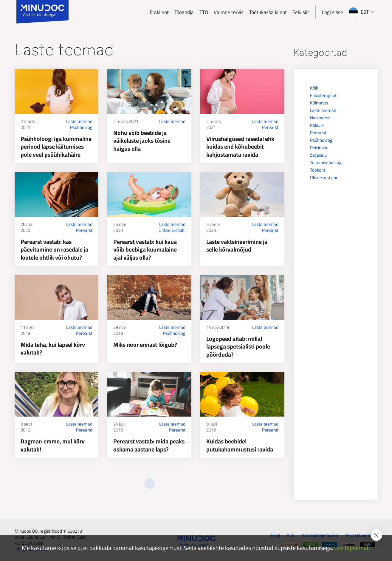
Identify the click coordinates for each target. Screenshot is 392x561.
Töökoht (318, 170)
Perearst (270, 127)
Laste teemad (79, 121)
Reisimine (319, 148)
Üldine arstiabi (172, 230)
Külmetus (319, 103)
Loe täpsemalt (352, 548)
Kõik (314, 88)
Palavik (317, 125)
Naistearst (320, 118)
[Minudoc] (42, 12)
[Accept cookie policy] (376, 535)
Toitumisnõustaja (326, 162)
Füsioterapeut (323, 95)
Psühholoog (81, 127)
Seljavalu (318, 155)
